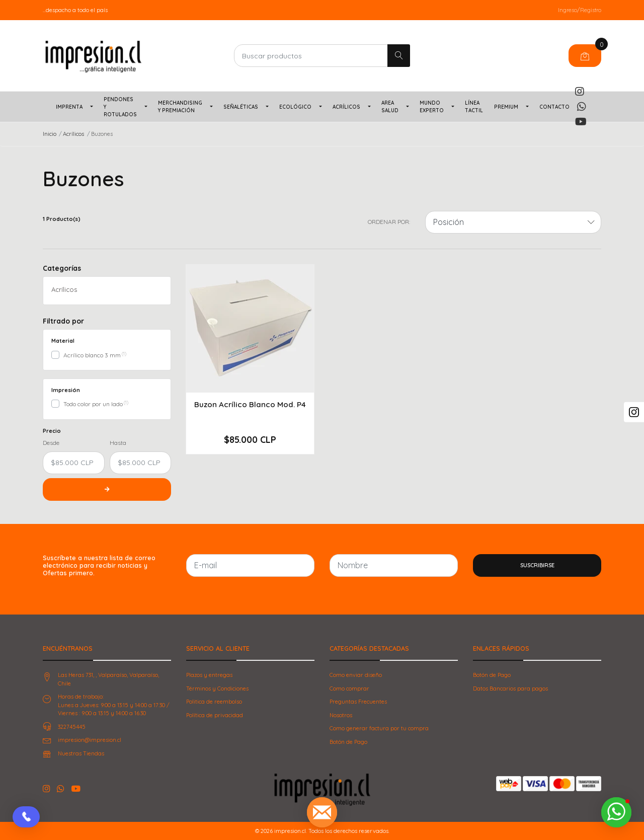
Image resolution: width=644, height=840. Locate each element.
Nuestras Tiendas (81, 753)
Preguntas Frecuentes (358, 702)
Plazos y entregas (209, 675)
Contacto (554, 107)
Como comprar (349, 689)
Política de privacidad (215, 715)
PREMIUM (506, 107)
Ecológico (295, 107)
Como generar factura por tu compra (379, 728)
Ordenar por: (389, 222)
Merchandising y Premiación (180, 107)
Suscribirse (537, 565)
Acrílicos (346, 107)
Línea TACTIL (474, 107)
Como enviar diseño (356, 675)
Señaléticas (241, 107)
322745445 (72, 727)
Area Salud (390, 107)
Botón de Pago (348, 742)
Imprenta (69, 107)
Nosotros (341, 715)
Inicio (50, 134)
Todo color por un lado (93, 404)
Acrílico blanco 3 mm (92, 355)
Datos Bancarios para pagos (510, 689)
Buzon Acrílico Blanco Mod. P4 (250, 404)
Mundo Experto (432, 107)
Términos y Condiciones (217, 689)
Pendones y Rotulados (120, 107)
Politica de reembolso (214, 702)
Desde (51, 443)
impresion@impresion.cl (90, 740)
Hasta (118, 443)
